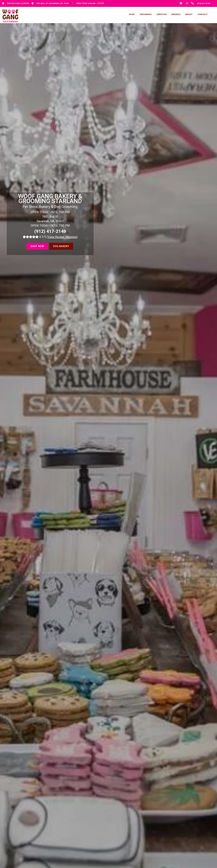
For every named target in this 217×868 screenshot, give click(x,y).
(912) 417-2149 (50, 231)
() (62, 237)
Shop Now (37, 246)
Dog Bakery (61, 246)
